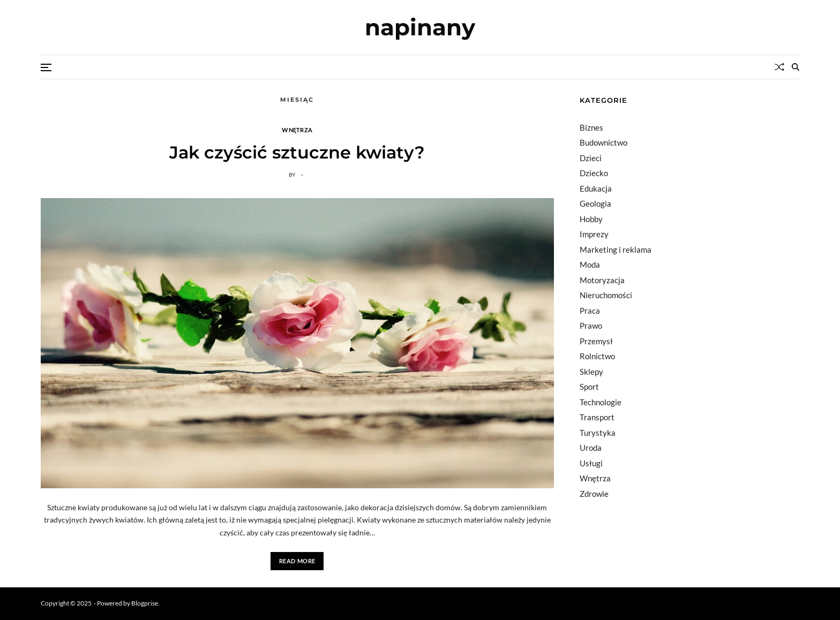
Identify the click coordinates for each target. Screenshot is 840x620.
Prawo (591, 326)
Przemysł (596, 341)
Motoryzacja (602, 280)
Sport (589, 387)
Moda (590, 264)
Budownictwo (603, 142)
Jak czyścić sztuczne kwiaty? (297, 152)
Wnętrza (297, 130)
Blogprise (145, 603)
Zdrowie (594, 494)
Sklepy (591, 372)
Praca (590, 311)
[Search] (796, 67)
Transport (597, 417)
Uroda (591, 448)
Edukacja (596, 188)
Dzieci (591, 158)
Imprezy (594, 234)
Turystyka (598, 433)
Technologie (601, 402)
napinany (420, 27)
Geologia (595, 203)
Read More (297, 561)
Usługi (591, 463)
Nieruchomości (606, 295)
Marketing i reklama (616, 249)
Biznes (591, 127)
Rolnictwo (597, 356)
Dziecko (594, 173)
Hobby (591, 219)
